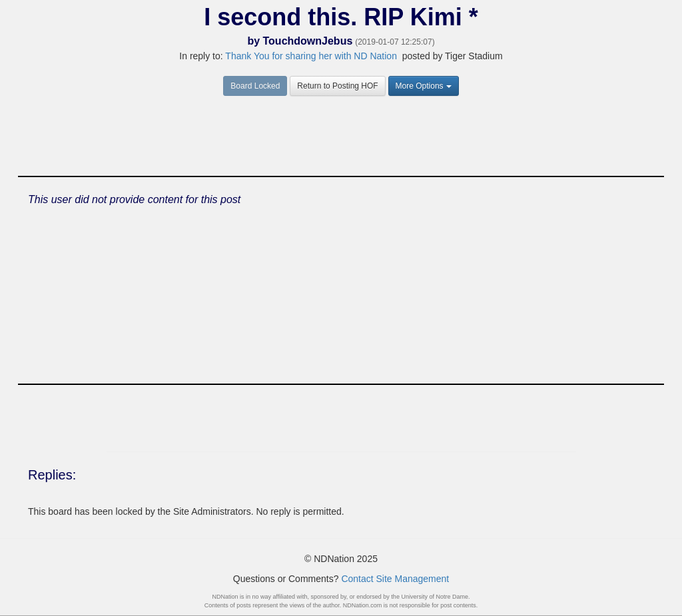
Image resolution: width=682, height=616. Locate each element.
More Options (424, 86)
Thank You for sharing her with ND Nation (311, 56)
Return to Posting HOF (337, 86)
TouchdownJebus (308, 41)
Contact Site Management (395, 579)
